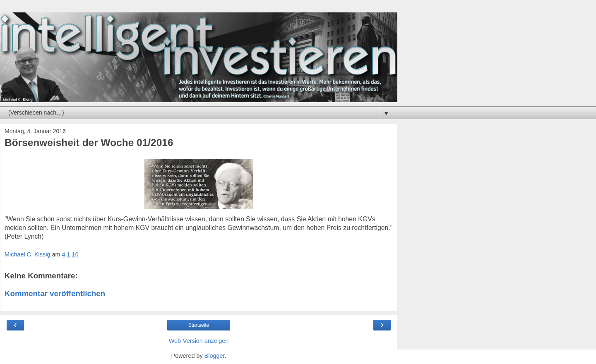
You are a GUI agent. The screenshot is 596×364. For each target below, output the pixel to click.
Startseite (199, 325)
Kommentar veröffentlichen (55, 293)
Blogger (215, 356)
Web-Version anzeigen (199, 341)
